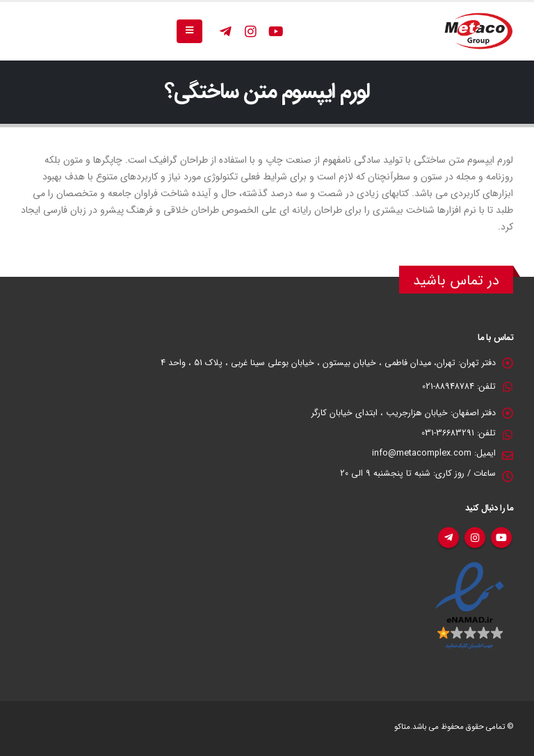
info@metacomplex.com (422, 453)
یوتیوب (501, 538)
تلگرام (448, 538)
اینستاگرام (475, 538)
